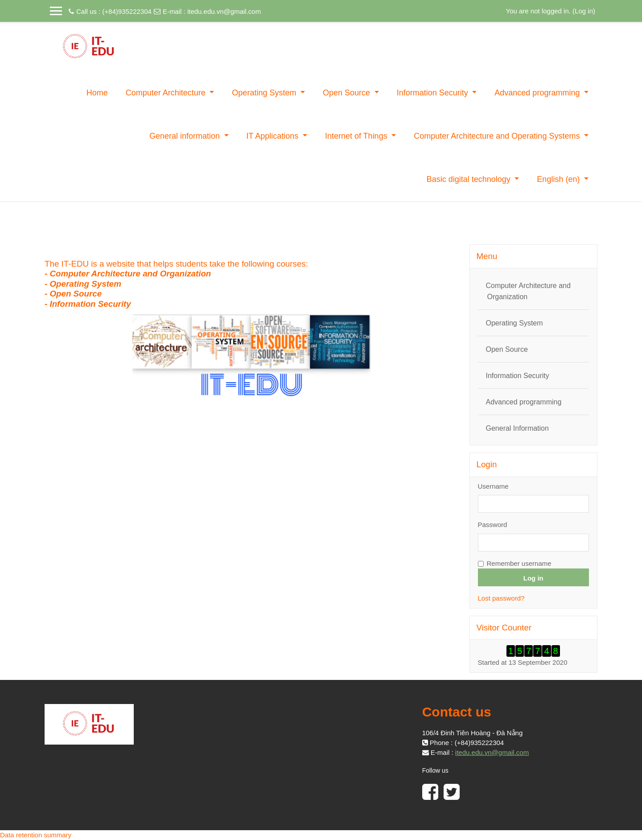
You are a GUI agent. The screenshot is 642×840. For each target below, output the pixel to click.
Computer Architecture (167, 93)
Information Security (434, 93)
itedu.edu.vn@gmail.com (224, 11)
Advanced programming (538, 93)
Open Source (348, 93)
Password (493, 525)
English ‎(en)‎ (559, 179)
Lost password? (501, 598)
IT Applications (274, 136)
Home (97, 93)
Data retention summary (36, 835)
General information (186, 136)
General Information (517, 428)
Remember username (519, 563)
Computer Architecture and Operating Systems (498, 136)
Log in (584, 11)
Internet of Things (357, 136)
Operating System (265, 93)
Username (493, 486)
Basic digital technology (470, 179)
